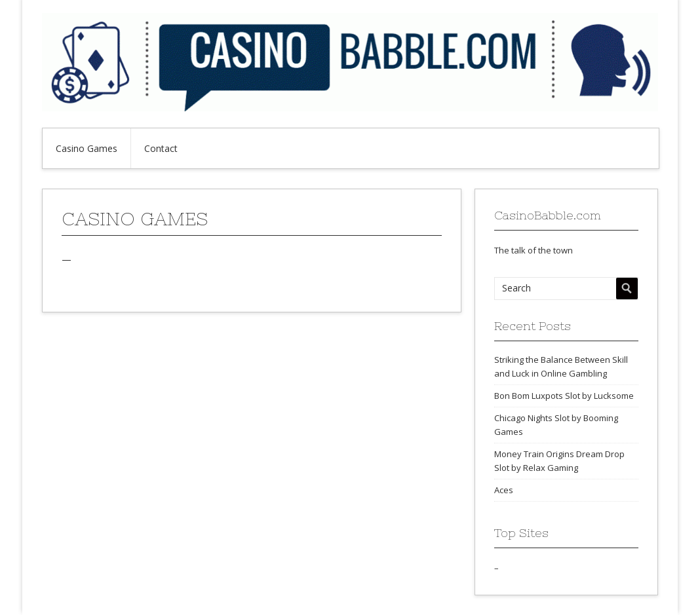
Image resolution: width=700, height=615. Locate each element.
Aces (504, 490)
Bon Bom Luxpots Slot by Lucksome (564, 396)
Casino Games (87, 148)
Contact (161, 148)
